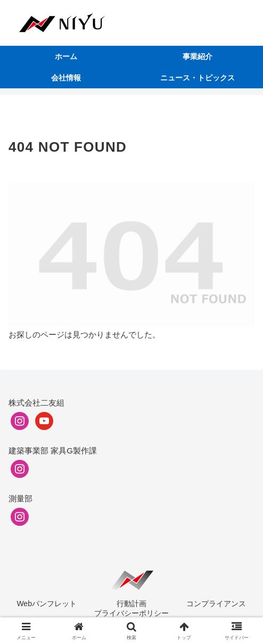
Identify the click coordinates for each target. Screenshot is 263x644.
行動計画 (131, 604)
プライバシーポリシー (131, 613)
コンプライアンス (216, 604)
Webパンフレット (47, 604)
